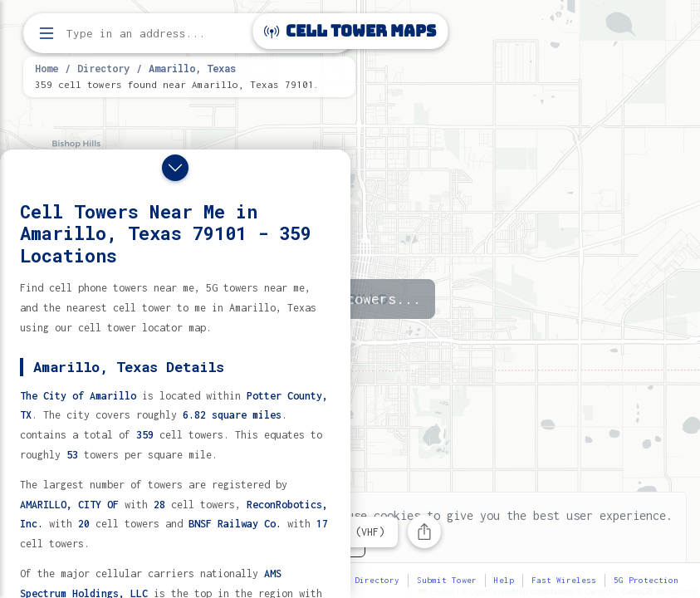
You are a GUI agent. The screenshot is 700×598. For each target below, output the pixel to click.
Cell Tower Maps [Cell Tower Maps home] (350, 31)
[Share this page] (424, 532)
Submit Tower (447, 580)
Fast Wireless (564, 580)
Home (47, 68)
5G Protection (646, 580)
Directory (103, 68)
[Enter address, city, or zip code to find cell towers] (191, 34)
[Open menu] (47, 33)
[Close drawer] (175, 168)
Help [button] (504, 580)
